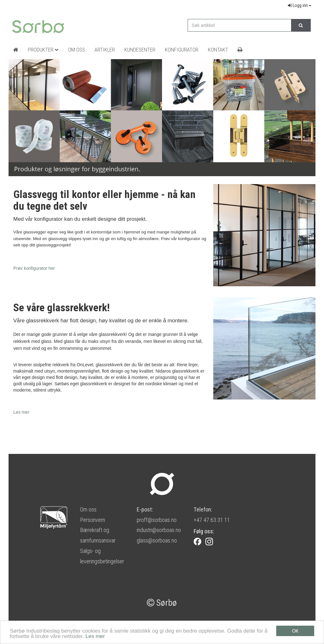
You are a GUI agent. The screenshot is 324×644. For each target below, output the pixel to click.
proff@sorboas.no (157, 520)
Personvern (93, 520)
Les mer (95, 637)
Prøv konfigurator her (34, 268)
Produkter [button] (43, 50)
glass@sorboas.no (157, 540)
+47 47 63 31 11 (212, 520)
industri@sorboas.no (159, 530)
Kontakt (218, 50)
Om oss (88, 509)
